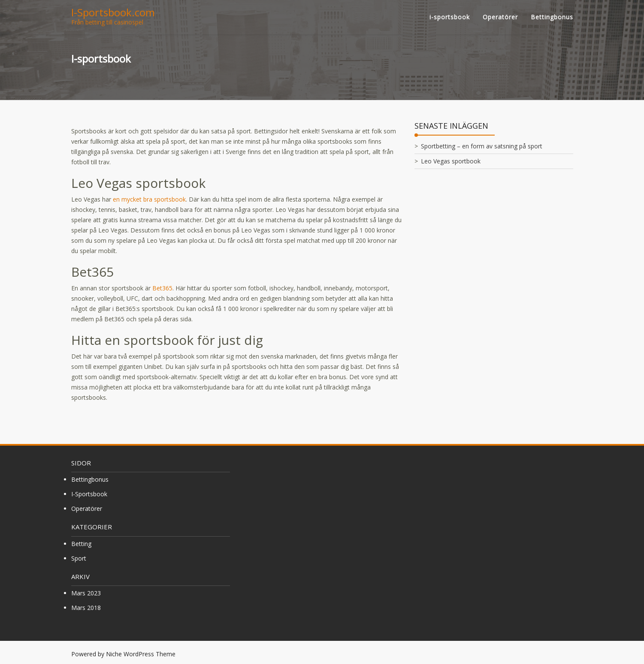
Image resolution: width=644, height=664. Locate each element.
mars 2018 (86, 608)
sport (79, 558)
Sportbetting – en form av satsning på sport (482, 146)
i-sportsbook (450, 17)
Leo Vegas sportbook (451, 161)
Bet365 (162, 288)
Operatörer (500, 17)
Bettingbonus (552, 17)
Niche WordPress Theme (141, 654)
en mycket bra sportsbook (149, 199)
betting (81, 544)
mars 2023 (86, 593)
